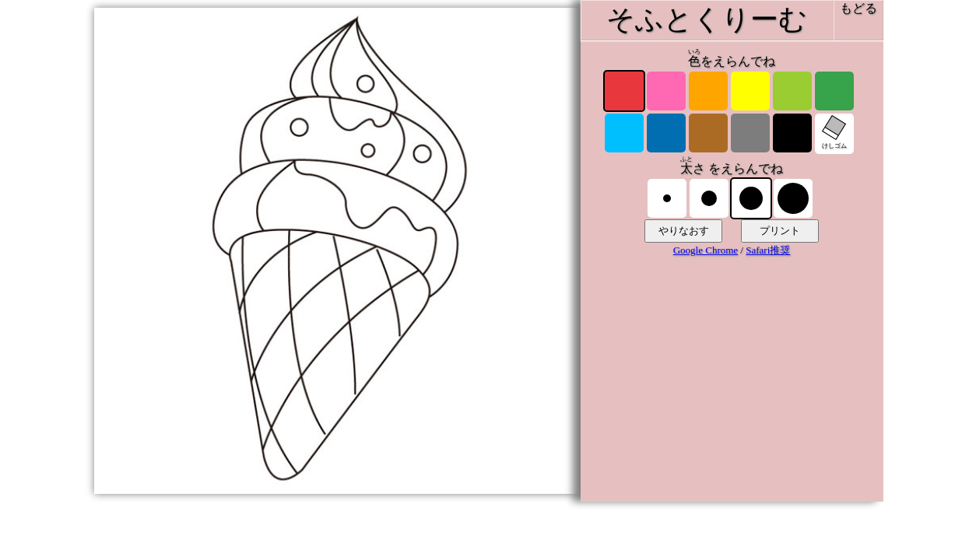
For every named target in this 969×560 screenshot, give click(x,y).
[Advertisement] (732, 387)
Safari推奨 (768, 250)
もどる (858, 8)
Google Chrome (706, 250)
